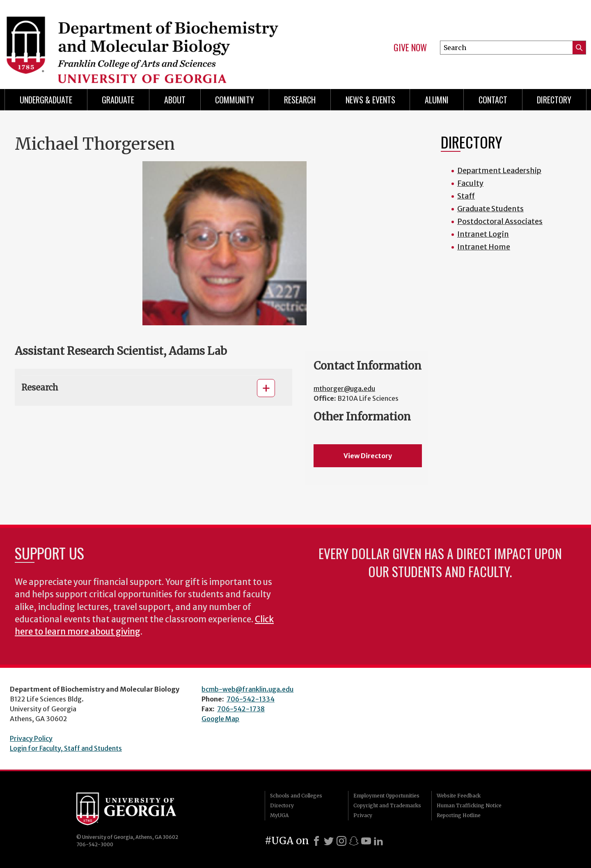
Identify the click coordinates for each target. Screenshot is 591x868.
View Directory (368, 456)
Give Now (410, 48)
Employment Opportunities (386, 796)
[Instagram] (341, 841)
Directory (554, 100)
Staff (466, 196)
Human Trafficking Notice (469, 805)
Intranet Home (484, 247)
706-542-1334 (251, 699)
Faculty (470, 183)
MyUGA (279, 815)
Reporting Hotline (459, 815)
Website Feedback (459, 796)
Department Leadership (499, 170)
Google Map (220, 719)
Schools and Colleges (296, 796)
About (175, 100)
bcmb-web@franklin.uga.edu (247, 689)
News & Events (370, 100)
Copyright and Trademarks (387, 805)
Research (300, 100)
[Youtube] (366, 841)
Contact (493, 100)
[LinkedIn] (378, 841)
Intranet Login (483, 234)
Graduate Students (490, 209)
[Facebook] (316, 841)
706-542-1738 (241, 709)
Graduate (118, 100)
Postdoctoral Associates (500, 221)
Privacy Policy (31, 738)
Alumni (437, 100)
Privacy (363, 815)
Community (235, 100)
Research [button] (40, 387)
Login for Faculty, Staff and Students (66, 748)
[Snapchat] (354, 841)
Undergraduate (46, 100)
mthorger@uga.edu (344, 388)
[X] (329, 841)
